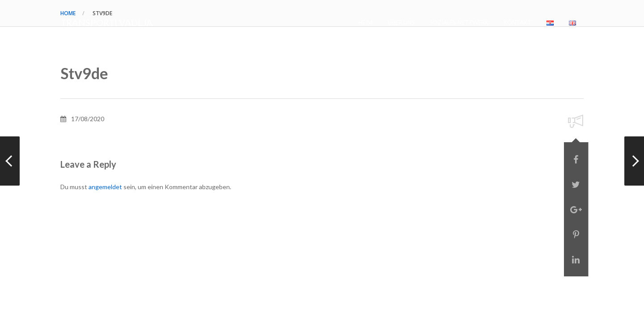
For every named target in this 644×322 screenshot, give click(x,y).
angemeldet (105, 187)
